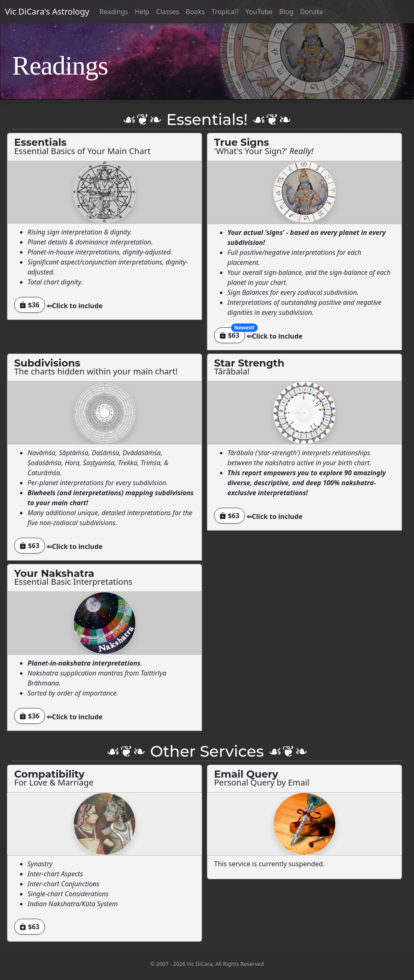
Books (195, 12)
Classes (168, 12)
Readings (113, 12)
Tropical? (225, 12)
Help (142, 12)
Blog (286, 12)
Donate (311, 12)
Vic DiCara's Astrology (47, 11)
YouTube (259, 12)
